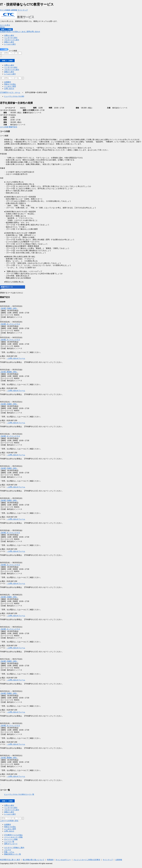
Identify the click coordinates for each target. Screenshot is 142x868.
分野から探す (9, 805)
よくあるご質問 (10, 829)
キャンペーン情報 (11, 839)
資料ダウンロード (11, 844)
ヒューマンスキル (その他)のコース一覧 (19, 794)
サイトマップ (108, 860)
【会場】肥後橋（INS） (9, 758)
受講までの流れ (10, 827)
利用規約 (50, 860)
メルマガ (8, 850)
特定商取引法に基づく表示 (10, 860)
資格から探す (9, 812)
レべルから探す (10, 814)
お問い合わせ (9, 831)
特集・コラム (9, 852)
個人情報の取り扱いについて (34, 860)
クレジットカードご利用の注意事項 (87, 860)
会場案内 (8, 825)
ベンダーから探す (11, 808)
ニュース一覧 (9, 842)
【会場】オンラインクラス (10, 726)
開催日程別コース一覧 (13, 854)
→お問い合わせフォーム (16, 712)
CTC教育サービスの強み (13, 835)
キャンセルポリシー (63, 860)
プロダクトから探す (12, 810)
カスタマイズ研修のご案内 (14, 848)
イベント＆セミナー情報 (13, 837)
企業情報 (119, 860)
